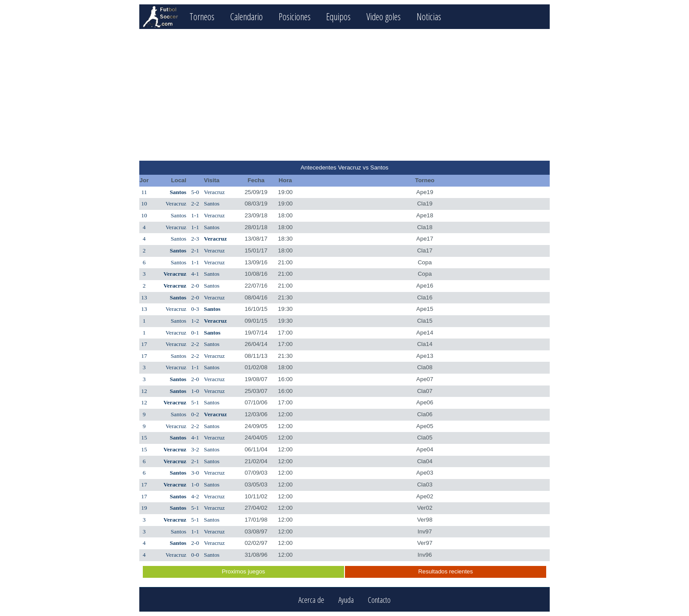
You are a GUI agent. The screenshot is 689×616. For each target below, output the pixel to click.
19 (144, 508)
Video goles (384, 16)
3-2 (195, 449)
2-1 (195, 250)
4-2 (195, 496)
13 (144, 297)
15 (144, 438)
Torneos (202, 16)
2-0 (195, 286)
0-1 (195, 333)
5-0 (195, 192)
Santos (178, 192)
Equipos (338, 16)
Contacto (379, 600)
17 (144, 344)
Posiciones (295, 16)
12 (144, 391)
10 (144, 204)
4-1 (195, 274)
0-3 (195, 309)
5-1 (195, 402)
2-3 (195, 239)
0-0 (195, 555)
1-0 (195, 391)
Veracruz (214, 192)
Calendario (247, 16)
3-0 (195, 473)
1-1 (195, 215)
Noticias (429, 16)
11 (144, 192)
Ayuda (346, 600)
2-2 (195, 204)
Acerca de (311, 600)
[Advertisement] (344, 95)
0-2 (195, 414)
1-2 (195, 321)
